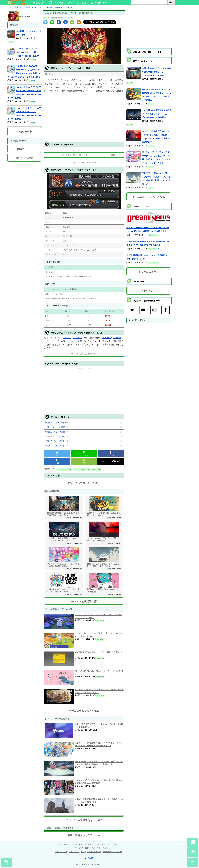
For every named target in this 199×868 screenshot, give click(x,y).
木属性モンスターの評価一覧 (57, 436)
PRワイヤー (149, 291)
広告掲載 (106, 852)
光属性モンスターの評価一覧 (57, 441)
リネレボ (114, 844)
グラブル (96, 844)
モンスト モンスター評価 (82, 469)
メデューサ (49, 341)
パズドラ (87, 844)
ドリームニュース (149, 272)
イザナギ (67, 338)
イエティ (107, 338)
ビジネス (104, 848)
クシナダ (77, 338)
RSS (83, 852)
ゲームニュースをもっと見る (149, 197)
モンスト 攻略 (96, 469)
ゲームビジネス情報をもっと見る (84, 820)
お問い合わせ (117, 852)
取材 (87, 848)
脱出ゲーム (69, 844)
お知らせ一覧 (24, 132)
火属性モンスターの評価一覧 (57, 427)
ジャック (117, 338)
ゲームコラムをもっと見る (84, 711)
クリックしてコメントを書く (84, 483)
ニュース (73, 848)
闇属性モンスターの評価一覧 (57, 446)
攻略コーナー (24, 149)
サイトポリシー (61, 852)
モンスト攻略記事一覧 (84, 602)
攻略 (61, 844)
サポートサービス (94, 852)
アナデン (105, 844)
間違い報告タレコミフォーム (84, 835)
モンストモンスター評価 (64, 469)
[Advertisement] (84, 119)
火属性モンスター (62, 8)
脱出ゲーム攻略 (24, 158)
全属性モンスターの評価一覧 (57, 423)
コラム (81, 848)
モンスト (79, 844)
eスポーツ (95, 848)
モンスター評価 (46, 8)
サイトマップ (74, 852)
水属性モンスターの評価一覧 (57, 432)
